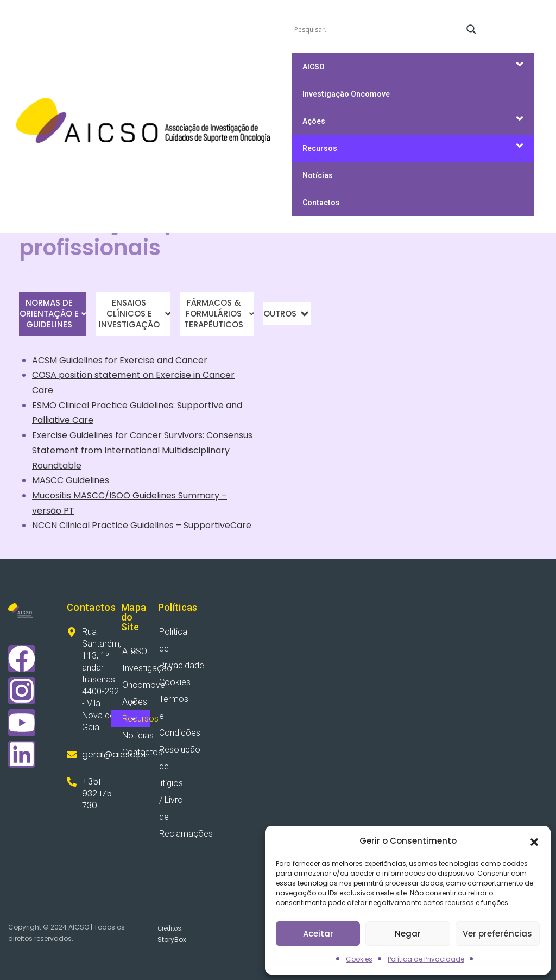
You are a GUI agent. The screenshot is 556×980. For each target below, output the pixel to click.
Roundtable (57, 466)
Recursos (320, 148)
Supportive (200, 405)
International (132, 450)
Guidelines (81, 360)
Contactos (321, 203)
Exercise (137, 360)
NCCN (46, 525)
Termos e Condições (178, 716)
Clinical (74, 405)
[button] (534, 841)
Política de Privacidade (426, 959)
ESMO (45, 405)
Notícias (318, 175)
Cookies (359, 959)
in (197, 375)
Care (43, 390)
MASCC (49, 480)
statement (118, 375)
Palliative (51, 420)
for (111, 360)
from (91, 450)
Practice (109, 405)
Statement (55, 450)
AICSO (314, 67)
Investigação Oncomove (346, 94)
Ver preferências (497, 934)
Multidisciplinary (196, 450)
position (75, 375)
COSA (45, 375)
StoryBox (172, 940)
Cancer (191, 360)
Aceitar (318, 934)
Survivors (183, 435)
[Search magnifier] (471, 29)
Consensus (229, 435)
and (165, 360)
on (148, 375)
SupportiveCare (217, 525)
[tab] (52, 314)
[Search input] (378, 29)
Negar (408, 934)
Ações (314, 121)
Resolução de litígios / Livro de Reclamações (178, 792)
